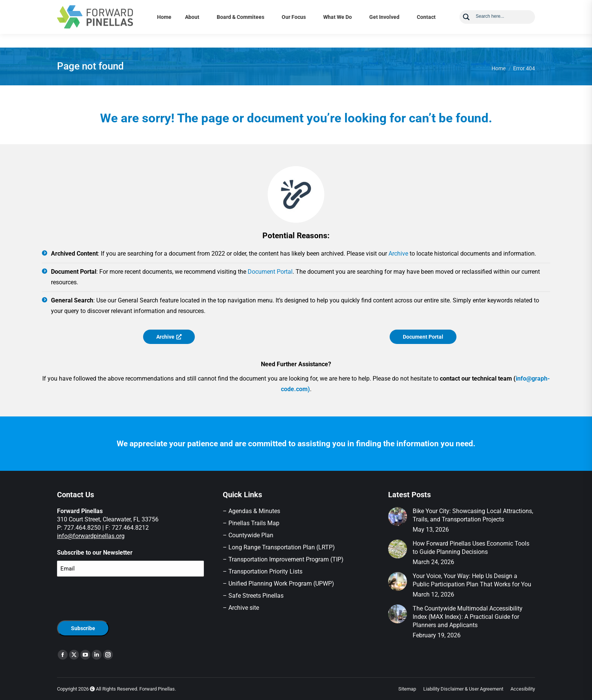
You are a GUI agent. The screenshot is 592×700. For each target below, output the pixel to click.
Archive (398, 254)
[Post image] (398, 517)
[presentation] (114, 597)
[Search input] (503, 29)
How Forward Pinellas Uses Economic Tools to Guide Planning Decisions (471, 548)
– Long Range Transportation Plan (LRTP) (279, 547)
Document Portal (270, 272)
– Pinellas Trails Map (251, 523)
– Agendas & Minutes (251, 511)
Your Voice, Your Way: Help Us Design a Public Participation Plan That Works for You (472, 580)
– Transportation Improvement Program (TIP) (283, 559)
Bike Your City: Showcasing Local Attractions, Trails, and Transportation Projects (473, 515)
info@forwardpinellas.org (91, 536)
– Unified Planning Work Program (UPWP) (278, 584)
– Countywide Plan (248, 535)
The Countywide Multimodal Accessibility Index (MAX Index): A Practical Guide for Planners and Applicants (468, 617)
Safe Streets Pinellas (255, 596)
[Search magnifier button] (466, 31)
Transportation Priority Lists (265, 571)
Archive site (244, 608)
